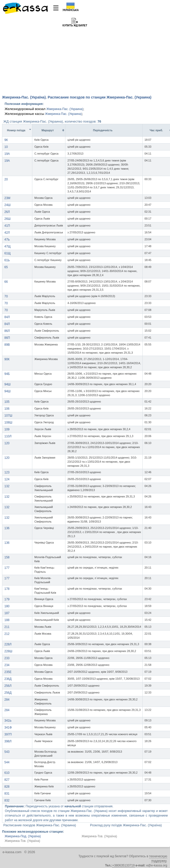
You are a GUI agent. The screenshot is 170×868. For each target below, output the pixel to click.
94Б (7, 374)
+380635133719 (123, 865)
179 (7, 599)
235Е (8, 672)
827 (7, 780)
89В (7, 345)
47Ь (7, 240)
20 (6, 179)
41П (7, 226)
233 (7, 658)
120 (7, 443)
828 (7, 787)
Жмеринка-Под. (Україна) (23, 836)
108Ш (8, 422)
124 (7, 479)
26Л (7, 212)
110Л (8, 436)
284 (7, 700)
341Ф (8, 728)
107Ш (8, 416)
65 (6, 267)
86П (7, 338)
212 (7, 634)
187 (7, 613)
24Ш (7, 205)
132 (7, 486)
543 (7, 752)
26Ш (7, 219)
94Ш (7, 384)
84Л (7, 317)
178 (7, 589)
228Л (8, 644)
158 (7, 557)
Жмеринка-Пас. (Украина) (65, 109)
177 (7, 568)
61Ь (7, 260)
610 (7, 773)
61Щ (8, 253)
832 (7, 800)
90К (7, 359)
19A (7, 154)
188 (7, 620)
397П (8, 734)
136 (7, 528)
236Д (8, 679)
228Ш (8, 651)
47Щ (8, 246)
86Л (7, 331)
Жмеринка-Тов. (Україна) (99, 836)
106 (7, 409)
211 (7, 627)
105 (7, 402)
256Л (8, 686)
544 (7, 762)
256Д (8, 693)
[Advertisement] (85, 54)
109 (7, 429)
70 (6, 296)
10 (6, 147)
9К (6, 140)
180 (7, 606)
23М (7, 198)
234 (7, 665)
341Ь (8, 721)
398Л (8, 741)
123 (7, 472)
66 (6, 282)
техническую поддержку (158, 859)
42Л (7, 233)
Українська (71, 10)
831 (7, 794)
